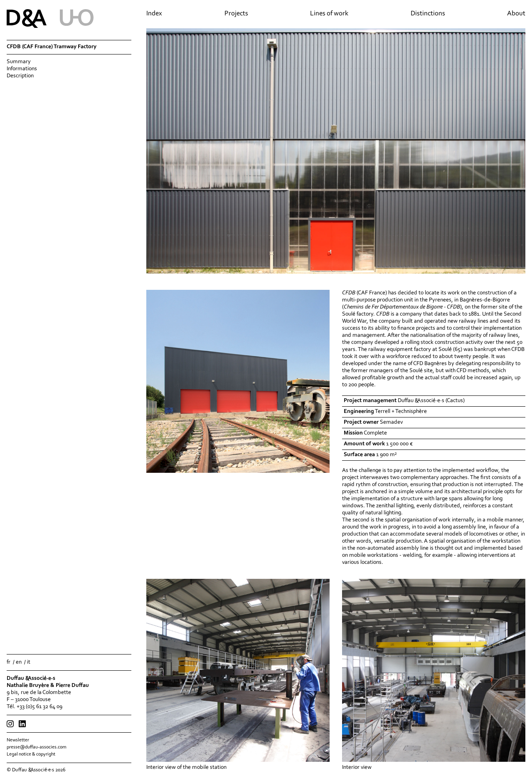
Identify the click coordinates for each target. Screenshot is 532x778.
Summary (19, 62)
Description (20, 76)
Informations (22, 69)
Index (154, 14)
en (19, 662)
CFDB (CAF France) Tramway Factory (52, 47)
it (29, 662)
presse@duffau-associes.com (37, 747)
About (516, 14)
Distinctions (428, 14)
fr (9, 662)
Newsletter (18, 740)
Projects (236, 14)
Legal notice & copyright (31, 754)
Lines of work (329, 14)
